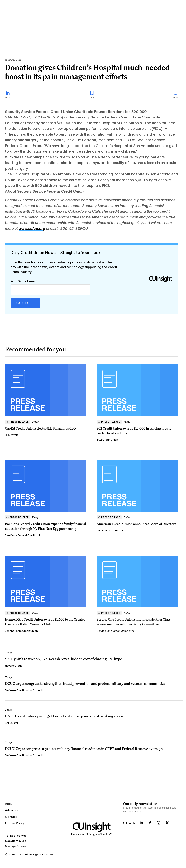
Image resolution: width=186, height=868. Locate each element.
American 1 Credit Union (112, 531)
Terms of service (16, 836)
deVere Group (14, 666)
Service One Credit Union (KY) (115, 631)
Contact (11, 817)
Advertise (12, 810)
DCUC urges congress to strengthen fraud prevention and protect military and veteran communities (85, 683)
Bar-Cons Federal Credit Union (24, 535)
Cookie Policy (15, 823)
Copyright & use (16, 841)
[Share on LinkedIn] (8, 95)
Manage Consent (16, 846)
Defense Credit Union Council (24, 690)
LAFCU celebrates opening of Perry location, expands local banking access (64, 716)
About (9, 804)
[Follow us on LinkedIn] (141, 823)
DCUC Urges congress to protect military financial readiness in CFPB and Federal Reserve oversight (85, 749)
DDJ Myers (12, 435)
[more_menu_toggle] (176, 96)
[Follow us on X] (167, 823)
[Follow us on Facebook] (150, 823)
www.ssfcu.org (32, 229)
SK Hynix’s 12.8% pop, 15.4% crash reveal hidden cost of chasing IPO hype (64, 659)
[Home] (92, 829)
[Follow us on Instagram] (159, 823)
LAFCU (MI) (12, 723)
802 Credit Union (107, 440)
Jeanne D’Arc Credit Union (21, 631)
